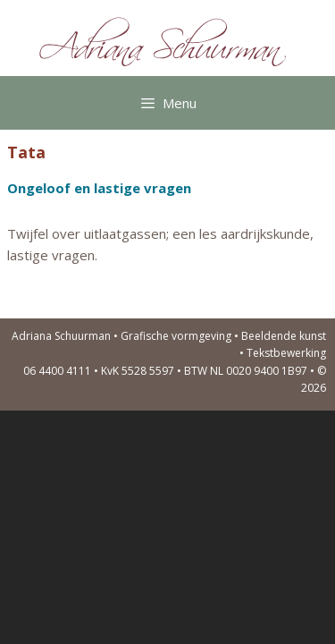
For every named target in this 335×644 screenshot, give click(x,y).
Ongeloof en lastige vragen (99, 188)
